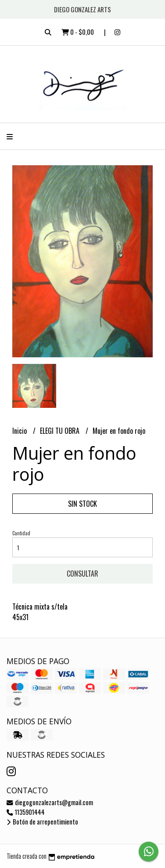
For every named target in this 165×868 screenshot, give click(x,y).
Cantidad (21, 533)
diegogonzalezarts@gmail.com (50, 802)
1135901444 (26, 812)
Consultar (82, 574)
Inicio (20, 431)
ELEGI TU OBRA (61, 431)
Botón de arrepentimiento (42, 822)
